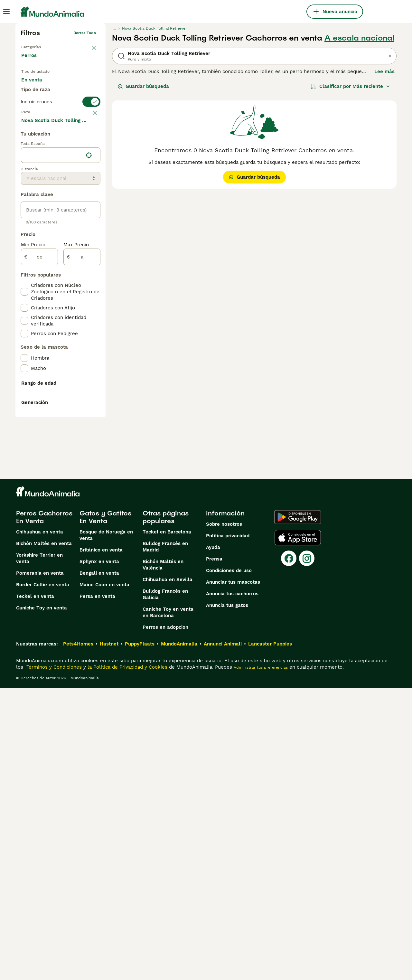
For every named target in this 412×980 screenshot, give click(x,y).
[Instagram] (307, 851)
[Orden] (351, 86)
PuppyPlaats (140, 936)
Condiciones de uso (229, 863)
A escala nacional (359, 38)
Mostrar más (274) (48, 278)
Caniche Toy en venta (42, 900)
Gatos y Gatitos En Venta (105, 809)
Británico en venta (101, 842)
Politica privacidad (228, 828)
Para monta (40, 102)
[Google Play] (298, 809)
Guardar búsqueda (143, 86)
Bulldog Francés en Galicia (165, 887)
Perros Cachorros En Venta (44, 809)
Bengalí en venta (99, 865)
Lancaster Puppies (270, 936)
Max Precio (76, 403)
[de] (39, 415)
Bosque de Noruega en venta (106, 827)
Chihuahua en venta (40, 824)
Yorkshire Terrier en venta (39, 851)
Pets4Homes (78, 936)
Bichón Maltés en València (163, 857)
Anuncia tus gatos (227, 898)
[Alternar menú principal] (6, 12)
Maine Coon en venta (104, 877)
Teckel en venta (35, 889)
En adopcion (76, 86)
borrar (90, 139)
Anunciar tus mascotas (233, 874)
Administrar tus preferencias (261, 960)
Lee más (384, 71)
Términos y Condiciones (53, 959)
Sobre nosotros (224, 816)
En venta (37, 86)
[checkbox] (24, 173)
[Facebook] (289, 851)
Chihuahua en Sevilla (168, 872)
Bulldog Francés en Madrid (165, 839)
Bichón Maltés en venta (44, 836)
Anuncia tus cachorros (232, 886)
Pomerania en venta (40, 865)
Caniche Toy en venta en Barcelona (168, 905)
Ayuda (213, 840)
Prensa (214, 851)
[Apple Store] (298, 830)
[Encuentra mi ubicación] (89, 314)
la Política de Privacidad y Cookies (127, 959)
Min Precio (33, 403)
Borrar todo (85, 33)
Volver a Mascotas (39, 46)
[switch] (61, 126)
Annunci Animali (223, 936)
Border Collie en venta (43, 877)
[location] (61, 314)
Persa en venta (97, 889)
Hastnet (109, 936)
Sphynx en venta (99, 854)
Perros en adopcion (165, 919)
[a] (82, 415)
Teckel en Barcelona (167, 824)
